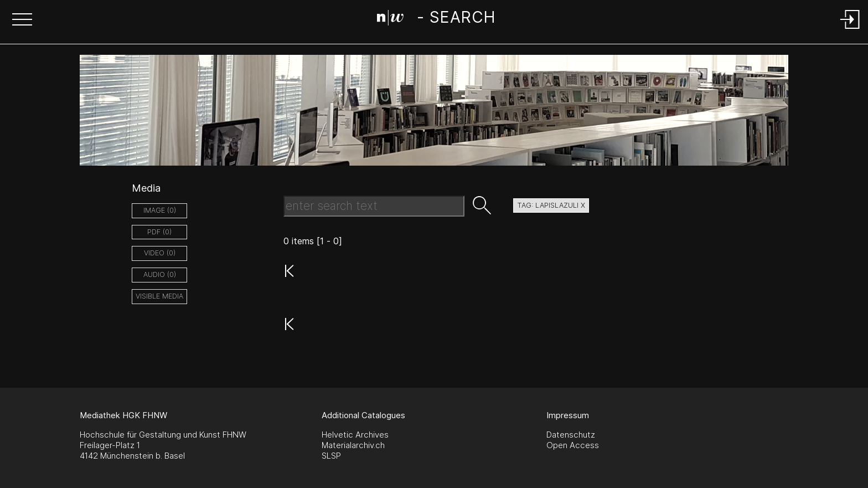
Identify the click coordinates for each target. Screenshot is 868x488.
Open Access (573, 445)
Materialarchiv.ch (353, 445)
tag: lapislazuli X (551, 205)
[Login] (850, 30)
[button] (22, 20)
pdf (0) (159, 232)
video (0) (160, 253)
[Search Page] (436, 19)
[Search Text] (374, 206)
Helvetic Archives (355, 435)
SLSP (331, 456)
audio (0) (160, 274)
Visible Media (159, 296)
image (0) (160, 210)
